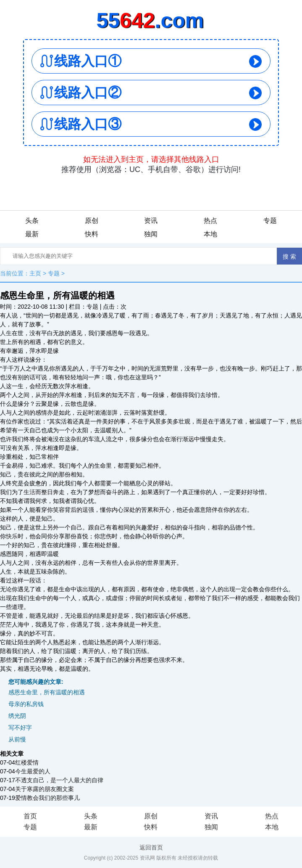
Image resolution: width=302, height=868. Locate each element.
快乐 (12, 536)
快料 (92, 234)
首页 (30, 816)
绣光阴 (17, 716)
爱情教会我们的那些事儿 (47, 798)
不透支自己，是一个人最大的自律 (59, 780)
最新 (32, 234)
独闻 (151, 234)
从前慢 (17, 739)
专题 (270, 221)
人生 (6, 333)
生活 (29, 492)
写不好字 (20, 728)
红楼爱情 (27, 762)
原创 (92, 221)
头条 (32, 221)
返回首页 (151, 847)
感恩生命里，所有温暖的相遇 (47, 692)
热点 (210, 221)
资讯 (151, 221)
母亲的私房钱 (26, 704)
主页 (35, 273)
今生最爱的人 (33, 771)
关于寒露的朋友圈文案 (45, 789)
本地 (210, 234)
